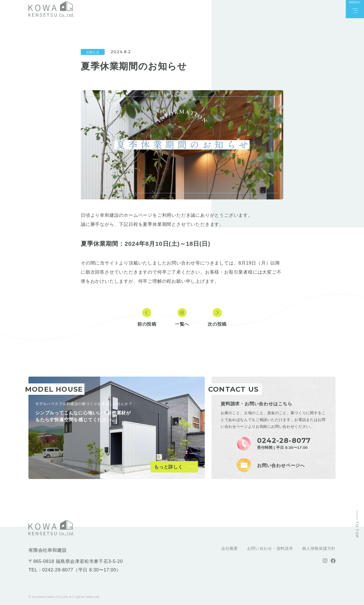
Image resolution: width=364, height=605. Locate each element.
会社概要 (230, 548)
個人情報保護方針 (319, 548)
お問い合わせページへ (281, 465)
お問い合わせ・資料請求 (270, 548)
